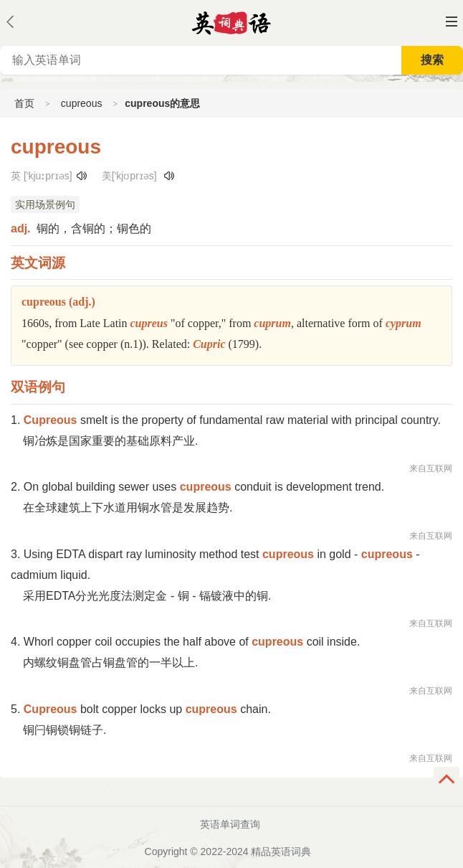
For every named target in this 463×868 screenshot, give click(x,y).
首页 (24, 103)
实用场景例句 (45, 204)
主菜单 (452, 22)
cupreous (82, 103)
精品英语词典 (281, 852)
